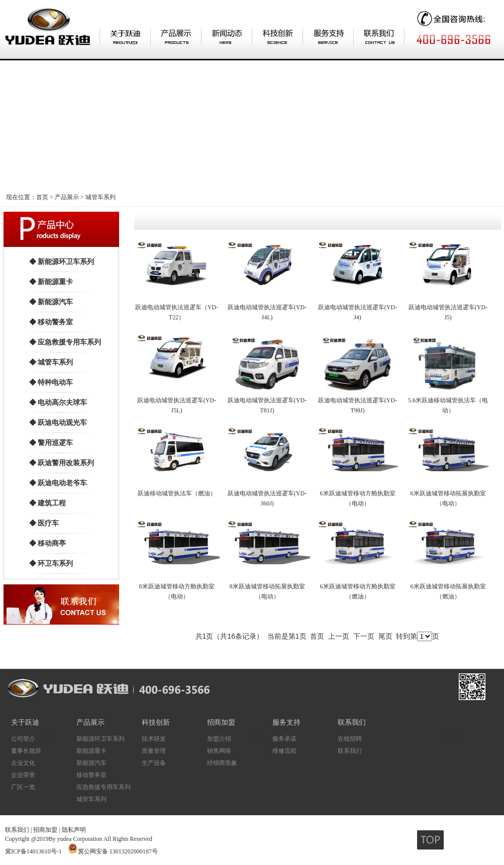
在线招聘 (350, 739)
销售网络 (219, 751)
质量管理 (154, 751)
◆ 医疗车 (44, 523)
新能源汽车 (91, 763)
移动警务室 (91, 775)
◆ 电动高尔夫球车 (58, 403)
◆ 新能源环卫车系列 (62, 262)
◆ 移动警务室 (51, 322)
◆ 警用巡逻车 (51, 443)
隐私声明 (74, 830)
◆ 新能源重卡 (51, 282)
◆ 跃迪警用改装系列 (62, 463)
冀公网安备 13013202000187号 (118, 851)
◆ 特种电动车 (51, 382)
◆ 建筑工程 (48, 503)
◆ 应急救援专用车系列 (65, 342)
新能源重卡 (91, 751)
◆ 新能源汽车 (51, 302)
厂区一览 (23, 787)
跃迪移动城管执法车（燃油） (177, 493)
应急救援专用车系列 (104, 787)
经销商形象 (222, 763)
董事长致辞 (26, 751)
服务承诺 (284, 739)
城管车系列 (100, 197)
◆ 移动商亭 (48, 543)
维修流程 (284, 751)
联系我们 (352, 722)
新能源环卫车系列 (100, 739)
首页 (42, 197)
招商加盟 (221, 722)
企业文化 (23, 763)
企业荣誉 (23, 775)
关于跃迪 (25, 722)
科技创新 (156, 722)
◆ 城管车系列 (51, 362)
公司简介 (23, 739)
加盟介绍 (219, 739)
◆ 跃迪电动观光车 (58, 423)
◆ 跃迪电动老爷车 (58, 483)
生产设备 (154, 763)
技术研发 (154, 739)
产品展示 (67, 197)
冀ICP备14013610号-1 (33, 851)
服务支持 (286, 722)
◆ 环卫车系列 (51, 564)
